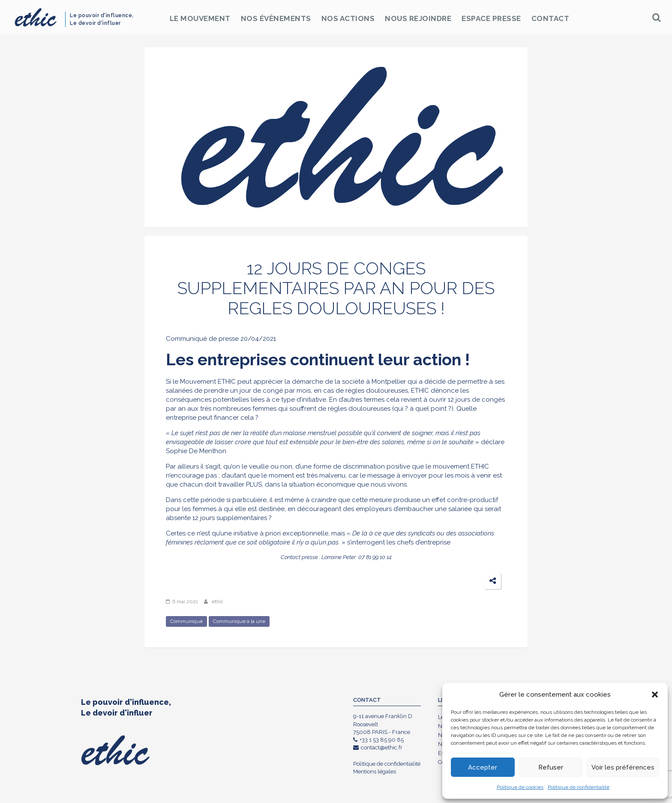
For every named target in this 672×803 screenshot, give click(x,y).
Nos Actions (348, 18)
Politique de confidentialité (579, 787)
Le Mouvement (200, 18)
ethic (217, 601)
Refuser (551, 767)
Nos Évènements (276, 18)
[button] (655, 695)
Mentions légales (375, 771)
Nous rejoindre (418, 18)
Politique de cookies (520, 787)
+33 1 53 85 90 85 (378, 740)
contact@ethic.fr (378, 747)
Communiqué (186, 621)
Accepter (483, 767)
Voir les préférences (623, 767)
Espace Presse (491, 18)
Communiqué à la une (239, 621)
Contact (550, 18)
